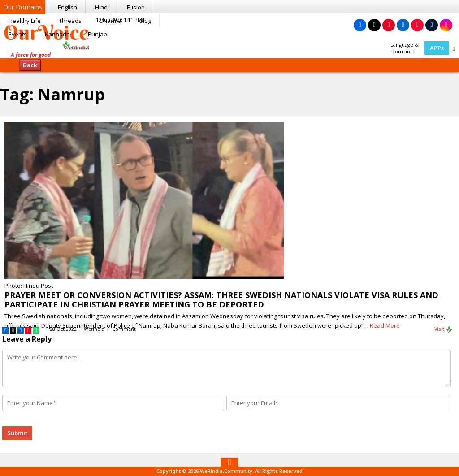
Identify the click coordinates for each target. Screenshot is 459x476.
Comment (124, 329)
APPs (437, 48)
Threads (70, 21)
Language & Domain (405, 48)
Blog (145, 21)
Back (30, 65)
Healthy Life (25, 21)
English (67, 7)
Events (18, 34)
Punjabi (98, 34)
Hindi (102, 7)
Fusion (136, 7)
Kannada (57, 34)
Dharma (110, 21)
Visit (444, 329)
